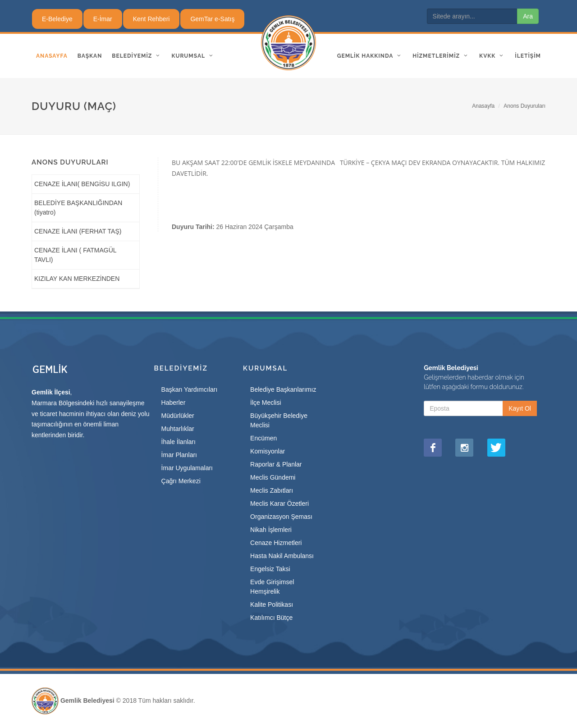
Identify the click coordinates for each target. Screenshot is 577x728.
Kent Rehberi (151, 19)
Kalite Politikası (272, 604)
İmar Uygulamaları (187, 468)
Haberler (174, 403)
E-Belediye (57, 19)
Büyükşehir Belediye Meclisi (279, 420)
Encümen (263, 438)
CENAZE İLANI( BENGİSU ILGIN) (82, 184)
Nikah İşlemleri (271, 530)
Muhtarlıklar (178, 429)
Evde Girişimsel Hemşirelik (272, 587)
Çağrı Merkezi (181, 481)
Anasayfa (483, 106)
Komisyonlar (268, 451)
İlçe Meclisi (266, 403)
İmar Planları (179, 455)
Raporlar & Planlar (276, 464)
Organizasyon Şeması (281, 517)
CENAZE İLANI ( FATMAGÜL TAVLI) (75, 255)
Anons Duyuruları (524, 106)
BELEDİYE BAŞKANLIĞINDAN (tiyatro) (78, 208)
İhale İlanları (179, 442)
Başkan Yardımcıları (190, 389)
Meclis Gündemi (273, 477)
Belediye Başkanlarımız (283, 389)
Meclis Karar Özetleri (279, 504)
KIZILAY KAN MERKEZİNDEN (77, 279)
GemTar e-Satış (212, 19)
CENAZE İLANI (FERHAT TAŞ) (78, 231)
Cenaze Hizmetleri (276, 543)
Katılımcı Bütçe (271, 618)
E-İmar (103, 19)
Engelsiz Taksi (270, 569)
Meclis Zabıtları (272, 490)
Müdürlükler (178, 416)
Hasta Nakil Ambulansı (282, 556)
